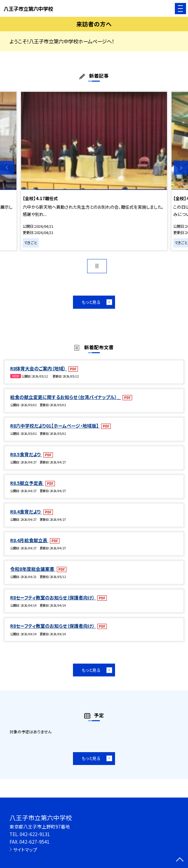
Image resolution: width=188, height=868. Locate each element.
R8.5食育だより (26, 454)
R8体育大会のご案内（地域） (38, 368)
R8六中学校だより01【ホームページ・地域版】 (55, 426)
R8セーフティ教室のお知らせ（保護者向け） (53, 597)
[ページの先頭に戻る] (180, 860)
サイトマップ (25, 850)
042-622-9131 (35, 834)
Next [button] (181, 168)
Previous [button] (7, 168)
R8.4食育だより (26, 512)
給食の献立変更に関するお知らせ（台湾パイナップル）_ (66, 397)
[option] (94, 171)
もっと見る (91, 302)
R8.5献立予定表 (27, 483)
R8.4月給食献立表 (29, 540)
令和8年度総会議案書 (33, 569)
